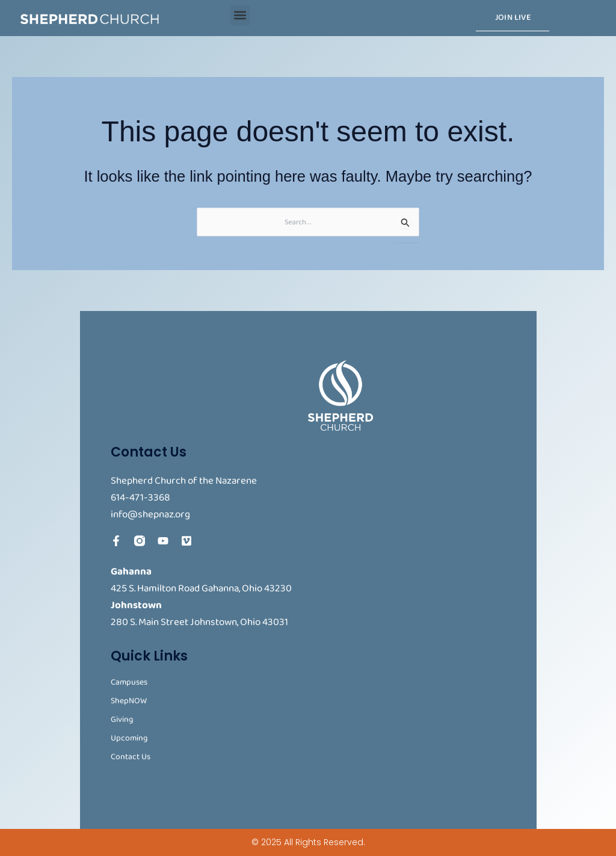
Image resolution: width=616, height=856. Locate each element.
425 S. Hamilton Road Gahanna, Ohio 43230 (201, 589)
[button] (240, 15)
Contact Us (131, 757)
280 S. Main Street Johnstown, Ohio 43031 (199, 622)
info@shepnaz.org (150, 515)
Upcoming (129, 738)
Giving (122, 720)
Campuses (129, 682)
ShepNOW (129, 701)
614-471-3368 (140, 498)
